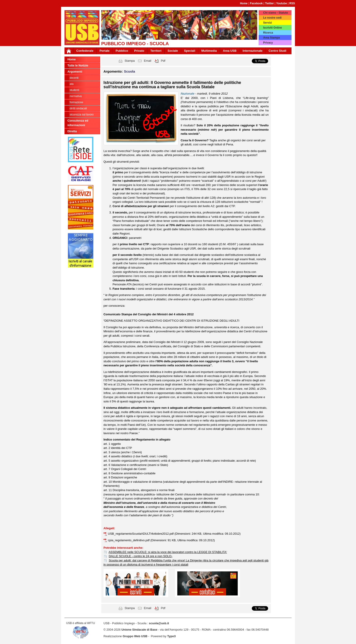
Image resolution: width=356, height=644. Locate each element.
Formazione (76, 102)
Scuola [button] (130, 71)
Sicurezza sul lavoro (82, 115)
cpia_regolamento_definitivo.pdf (129, 540)
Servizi (268, 23)
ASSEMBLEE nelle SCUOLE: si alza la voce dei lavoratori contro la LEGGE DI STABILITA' (168, 552)
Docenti (74, 78)
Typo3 (171, 636)
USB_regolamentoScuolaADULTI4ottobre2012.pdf (141, 534)
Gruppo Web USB (135, 636)
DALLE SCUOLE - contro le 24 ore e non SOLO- (141, 556)
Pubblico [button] (122, 51)
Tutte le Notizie (78, 65)
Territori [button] (156, 51)
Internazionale (253, 51)
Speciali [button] (190, 51)
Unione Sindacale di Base (139, 630)
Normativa (76, 96)
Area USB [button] (230, 51)
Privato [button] (139, 51)
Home (244, 3)
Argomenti (75, 72)
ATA (72, 84)
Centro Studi (277, 51)
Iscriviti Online (273, 28)
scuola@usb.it (159, 623)
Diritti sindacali (78, 108)
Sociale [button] (173, 51)
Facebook (256, 3)
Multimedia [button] (209, 51)
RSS (292, 3)
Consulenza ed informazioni (78, 123)
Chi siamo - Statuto (276, 13)
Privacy (268, 43)
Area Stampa (271, 38)
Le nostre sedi (272, 18)
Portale (104, 51)
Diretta (72, 131)
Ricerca (268, 33)
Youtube (282, 3)
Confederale (85, 51)
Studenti (74, 90)
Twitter (269, 3)
